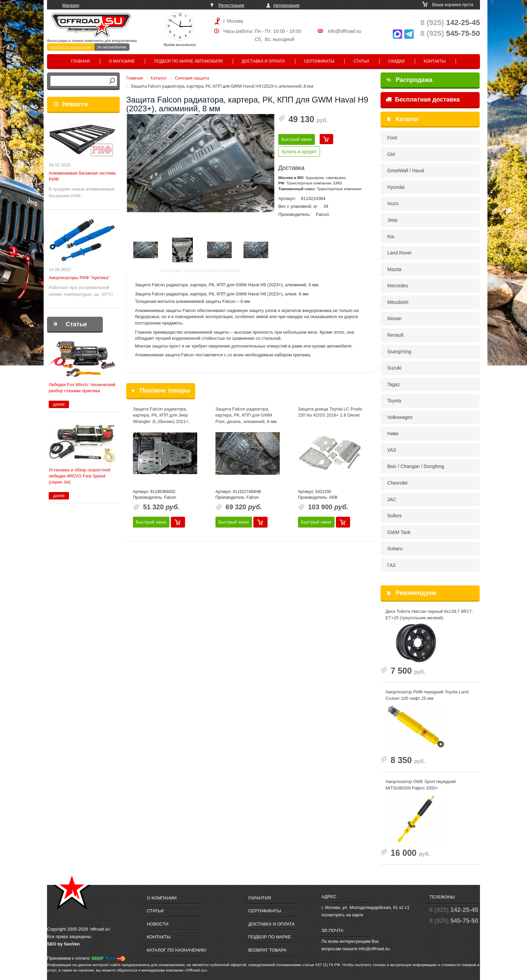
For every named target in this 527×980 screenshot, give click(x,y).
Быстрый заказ (297, 139)
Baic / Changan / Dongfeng (416, 466)
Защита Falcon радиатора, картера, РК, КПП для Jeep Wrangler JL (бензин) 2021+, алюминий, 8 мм (161, 418)
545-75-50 (450, 33)
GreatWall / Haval (406, 171)
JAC (392, 499)
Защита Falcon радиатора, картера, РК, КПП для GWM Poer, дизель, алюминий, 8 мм (246, 415)
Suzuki (394, 368)
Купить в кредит (299, 152)
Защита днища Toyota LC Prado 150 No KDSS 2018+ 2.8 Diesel (330, 412)
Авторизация (287, 5)
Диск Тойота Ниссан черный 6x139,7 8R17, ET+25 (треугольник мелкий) (429, 615)
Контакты (434, 61)
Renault (395, 335)
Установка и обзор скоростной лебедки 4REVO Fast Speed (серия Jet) (79, 476)
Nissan (395, 318)
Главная (80, 61)
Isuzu (393, 203)
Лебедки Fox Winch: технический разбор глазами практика (82, 388)
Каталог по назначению (71, 47)
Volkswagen (400, 417)
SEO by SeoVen (63, 944)
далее (59, 404)
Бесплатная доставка (423, 99)
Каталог (408, 119)
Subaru (395, 549)
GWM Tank (399, 532)
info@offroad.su (345, 31)
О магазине (122, 61)
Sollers (395, 516)
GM (391, 154)
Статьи (361, 61)
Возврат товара (267, 950)
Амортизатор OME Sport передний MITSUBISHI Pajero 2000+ (421, 785)
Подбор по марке (270, 937)
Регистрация (231, 5)
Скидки (396, 61)
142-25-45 (450, 23)
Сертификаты (319, 61)
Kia (391, 237)
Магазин (71, 5)
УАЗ (392, 450)
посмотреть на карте (342, 915)
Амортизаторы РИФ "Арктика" (79, 278)
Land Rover (399, 253)
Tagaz (394, 384)
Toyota (394, 401)
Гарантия (260, 898)
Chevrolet (397, 483)
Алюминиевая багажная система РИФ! (82, 176)
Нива (393, 433)
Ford (392, 138)
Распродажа (410, 80)
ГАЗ (391, 565)
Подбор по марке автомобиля (188, 61)
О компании (162, 898)
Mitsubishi (398, 302)
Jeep (392, 220)
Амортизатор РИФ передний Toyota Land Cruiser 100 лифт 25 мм (427, 695)
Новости (75, 104)
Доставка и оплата (263, 61)
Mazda (394, 269)
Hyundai (396, 187)
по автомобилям (112, 47)
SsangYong (399, 352)
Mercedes (398, 286)
